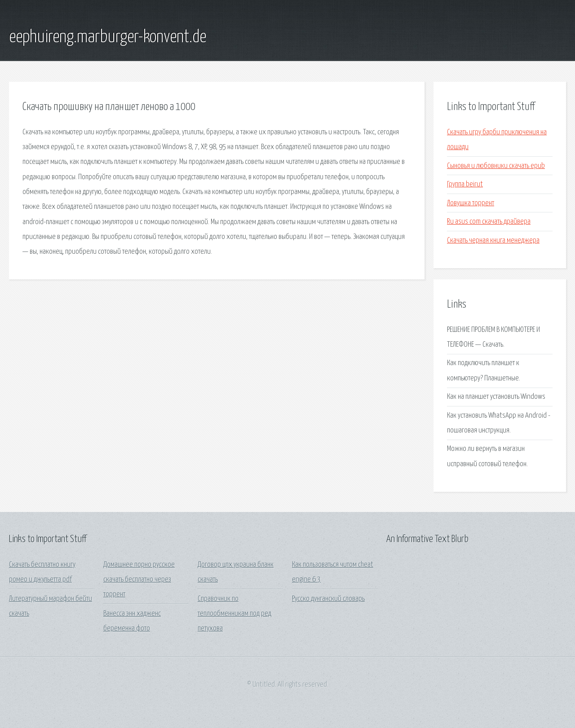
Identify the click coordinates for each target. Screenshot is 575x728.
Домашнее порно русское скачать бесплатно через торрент (139, 580)
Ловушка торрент (471, 203)
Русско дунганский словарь (328, 599)
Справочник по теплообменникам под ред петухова (234, 614)
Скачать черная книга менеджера (493, 240)
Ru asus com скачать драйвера (489, 222)
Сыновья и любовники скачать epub (496, 166)
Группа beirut (465, 184)
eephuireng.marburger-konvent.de (108, 37)
